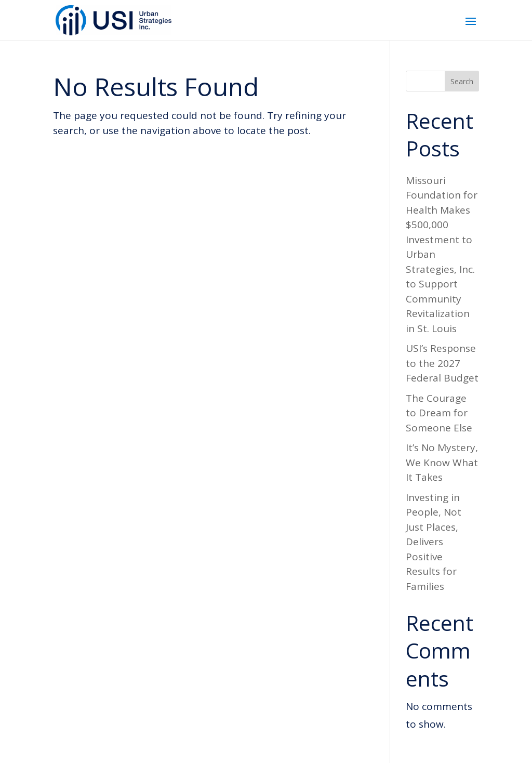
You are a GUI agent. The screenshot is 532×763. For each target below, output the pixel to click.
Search (462, 81)
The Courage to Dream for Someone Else (439, 413)
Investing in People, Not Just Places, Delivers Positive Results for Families (434, 542)
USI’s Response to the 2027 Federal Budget (442, 363)
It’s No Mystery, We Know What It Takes (442, 462)
